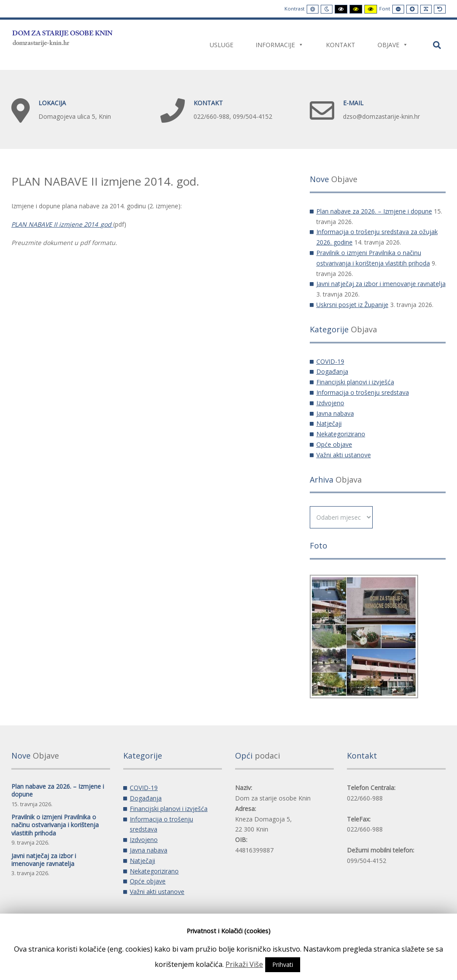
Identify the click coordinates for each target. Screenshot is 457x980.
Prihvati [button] (283, 964)
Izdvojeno (330, 403)
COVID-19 (330, 361)
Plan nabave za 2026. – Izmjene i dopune (374, 211)
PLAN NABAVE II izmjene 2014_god (61, 224)
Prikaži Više (244, 964)
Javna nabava (335, 413)
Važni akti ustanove (344, 455)
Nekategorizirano (341, 434)
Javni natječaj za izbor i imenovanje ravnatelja (381, 284)
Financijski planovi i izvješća (355, 382)
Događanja (332, 371)
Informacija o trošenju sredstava (363, 392)
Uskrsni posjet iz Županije (352, 305)
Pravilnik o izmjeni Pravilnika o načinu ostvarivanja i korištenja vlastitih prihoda (55, 825)
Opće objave (334, 444)
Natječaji (329, 423)
